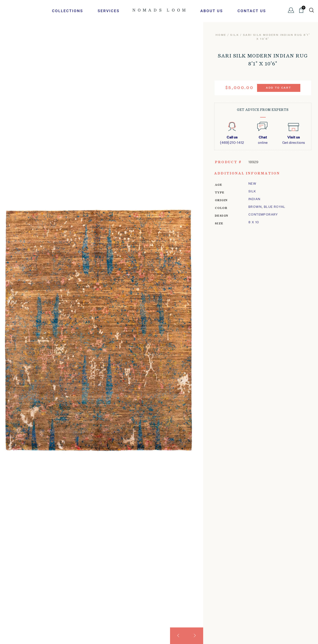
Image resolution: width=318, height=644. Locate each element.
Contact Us (252, 11)
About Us (212, 11)
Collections (67, 11)
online (263, 140)
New (252, 184)
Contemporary (263, 215)
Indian (254, 199)
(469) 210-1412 (232, 140)
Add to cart (279, 88)
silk (235, 35)
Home (221, 35)
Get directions (294, 140)
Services (109, 11)
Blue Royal (275, 207)
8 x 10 (254, 222)
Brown (255, 207)
